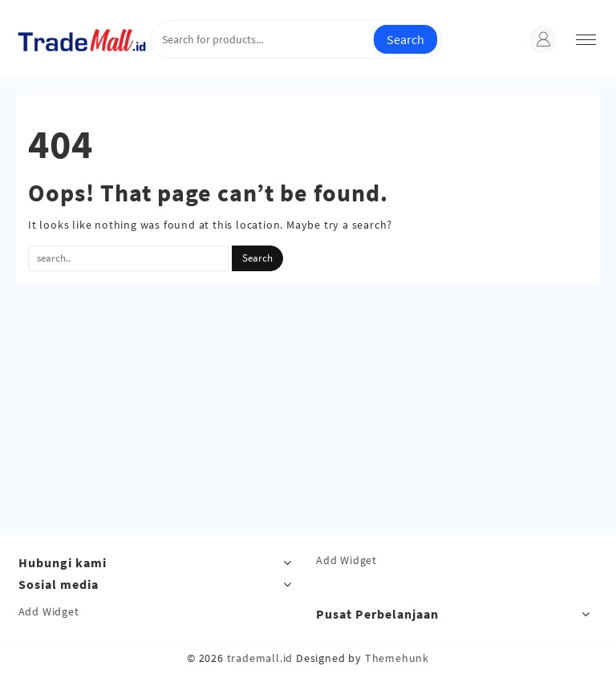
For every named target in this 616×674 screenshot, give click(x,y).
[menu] (586, 40)
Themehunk (397, 658)
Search (405, 39)
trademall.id (260, 658)
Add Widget (346, 560)
